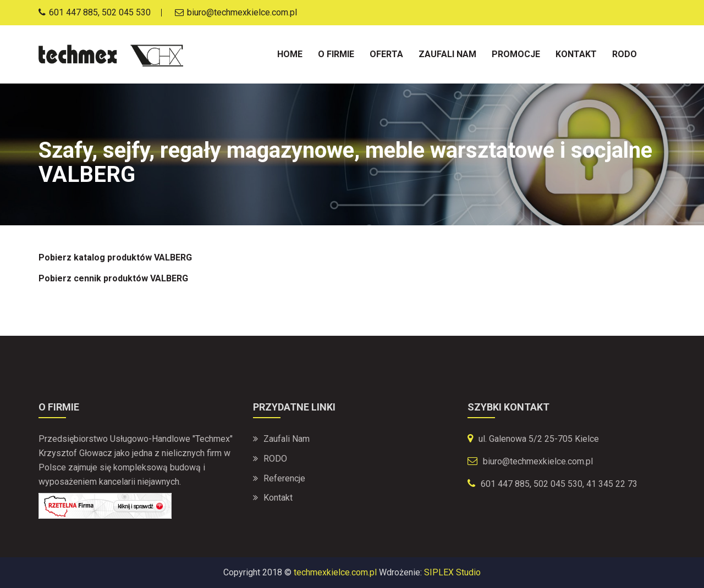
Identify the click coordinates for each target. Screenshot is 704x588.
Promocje (516, 54)
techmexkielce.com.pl (335, 572)
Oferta (386, 54)
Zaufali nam (447, 54)
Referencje (284, 478)
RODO (275, 459)
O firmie (336, 54)
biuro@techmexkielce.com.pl (538, 461)
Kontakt (576, 54)
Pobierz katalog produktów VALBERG (115, 257)
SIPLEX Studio (452, 572)
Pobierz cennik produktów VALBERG (113, 278)
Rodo (625, 54)
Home (290, 54)
